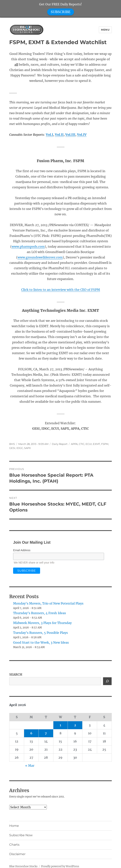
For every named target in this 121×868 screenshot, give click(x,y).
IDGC (20, 448)
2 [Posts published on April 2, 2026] (75, 725)
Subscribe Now (21, 835)
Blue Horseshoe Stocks (23, 866)
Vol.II (59, 135)
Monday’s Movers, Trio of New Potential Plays (48, 603)
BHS (12, 444)
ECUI (89, 444)
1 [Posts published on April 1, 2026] (60, 725)
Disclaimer (17, 854)
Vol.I (50, 135)
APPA (74, 444)
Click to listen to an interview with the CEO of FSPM (61, 290)
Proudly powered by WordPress (60, 866)
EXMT (96, 444)
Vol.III (70, 135)
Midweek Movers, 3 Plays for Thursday (42, 623)
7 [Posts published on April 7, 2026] (46, 733)
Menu (105, 30)
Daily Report (60, 444)
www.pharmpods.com (28, 247)
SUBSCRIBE (61, 12)
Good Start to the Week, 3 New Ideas (41, 642)
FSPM (105, 444)
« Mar (30, 766)
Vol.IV (82, 135)
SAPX (27, 448)
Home (14, 826)
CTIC (82, 444)
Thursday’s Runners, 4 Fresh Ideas (39, 613)
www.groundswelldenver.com (40, 257)
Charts (14, 845)
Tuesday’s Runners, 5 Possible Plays (40, 633)
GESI (12, 448)
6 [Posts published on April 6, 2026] (31, 733)
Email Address (22, 550)
